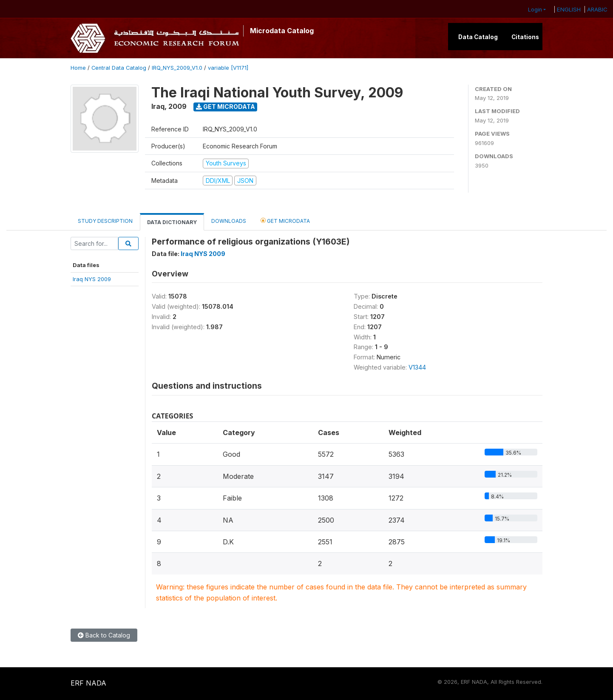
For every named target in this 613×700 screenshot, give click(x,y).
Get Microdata (226, 107)
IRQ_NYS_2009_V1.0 (177, 68)
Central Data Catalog (119, 68)
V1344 (417, 367)
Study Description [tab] (105, 221)
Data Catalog (478, 37)
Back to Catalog (104, 635)
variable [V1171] (228, 68)
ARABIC (597, 9)
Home (78, 68)
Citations (525, 37)
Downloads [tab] (229, 221)
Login (535, 10)
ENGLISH (569, 9)
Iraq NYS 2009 (92, 279)
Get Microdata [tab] (285, 221)
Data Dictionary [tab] (172, 222)
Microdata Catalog (282, 31)
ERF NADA (88, 683)
